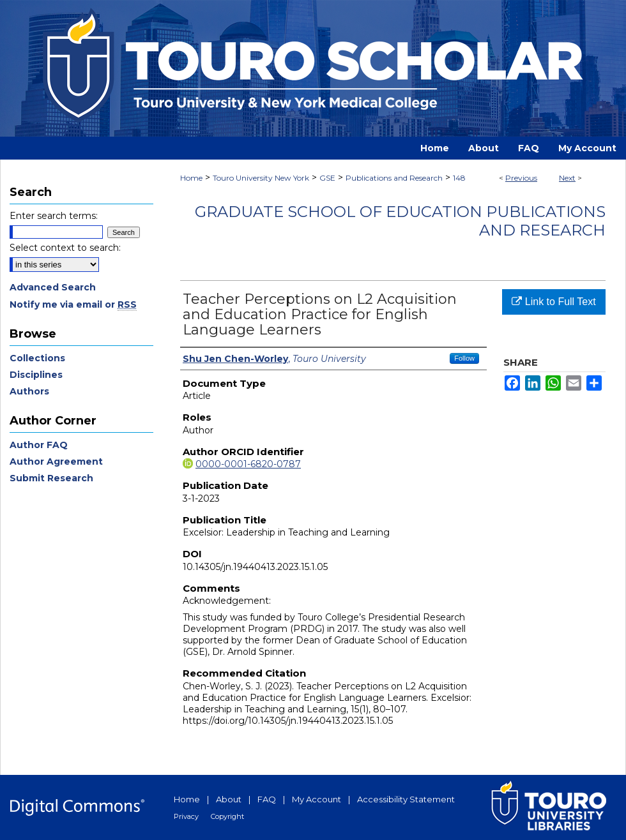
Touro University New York (261, 178)
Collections (37, 358)
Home (191, 178)
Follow (464, 358)
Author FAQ (39, 445)
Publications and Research (394, 178)
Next (567, 178)
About (229, 799)
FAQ (267, 799)
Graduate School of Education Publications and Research (400, 221)
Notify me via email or (73, 304)
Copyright (227, 816)
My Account (317, 799)
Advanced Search (53, 287)
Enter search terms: (54, 216)
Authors (29, 391)
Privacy (186, 816)
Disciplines (36, 375)
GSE (327, 178)
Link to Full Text (553, 302)
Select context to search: (65, 248)
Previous (521, 178)
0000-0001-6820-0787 (248, 464)
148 (459, 178)
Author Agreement (56, 461)
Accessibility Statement (406, 799)
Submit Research (51, 478)
